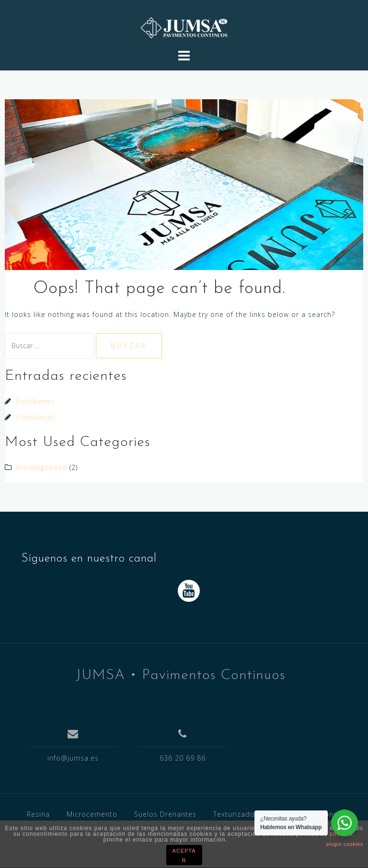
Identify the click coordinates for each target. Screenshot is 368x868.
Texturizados (236, 814)
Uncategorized (41, 467)
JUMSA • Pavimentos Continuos (181, 675)
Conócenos (36, 417)
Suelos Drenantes (165, 814)
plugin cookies (345, 844)
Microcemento (92, 814)
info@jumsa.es (73, 758)
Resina (38, 814)
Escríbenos (36, 401)
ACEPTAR (184, 856)
